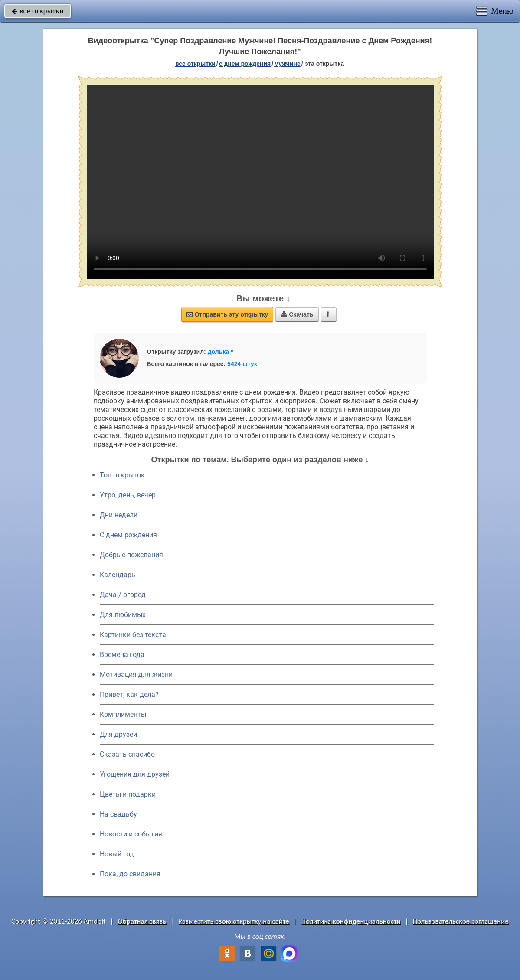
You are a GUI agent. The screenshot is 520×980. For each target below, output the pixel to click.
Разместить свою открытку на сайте (234, 921)
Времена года (122, 655)
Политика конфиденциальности (351, 921)
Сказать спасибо (127, 754)
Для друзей (118, 734)
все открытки (38, 11)
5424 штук (242, 364)
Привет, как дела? (129, 694)
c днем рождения (245, 64)
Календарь (118, 575)
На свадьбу (118, 814)
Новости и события (131, 834)
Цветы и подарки (128, 794)
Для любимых (123, 615)
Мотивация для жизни (136, 675)
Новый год (117, 854)
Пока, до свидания (130, 874)
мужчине (287, 64)
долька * (221, 352)
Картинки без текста (133, 635)
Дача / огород (123, 595)
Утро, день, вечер (128, 495)
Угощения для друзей (135, 774)
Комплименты (123, 714)
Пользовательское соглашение (461, 921)
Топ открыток (122, 475)
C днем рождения (128, 535)
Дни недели (119, 515)
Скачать (297, 314)
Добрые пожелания (131, 555)
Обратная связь (142, 921)
